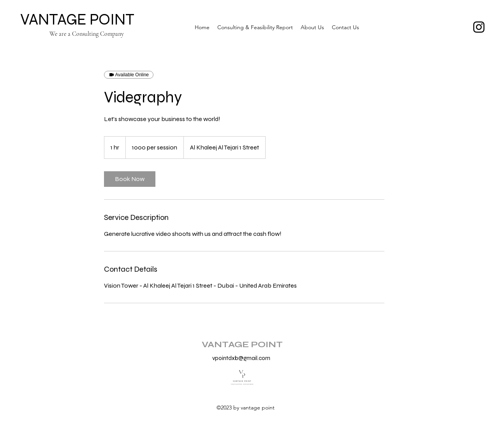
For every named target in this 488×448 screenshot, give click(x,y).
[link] (130, 179)
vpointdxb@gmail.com (241, 358)
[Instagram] (479, 27)
